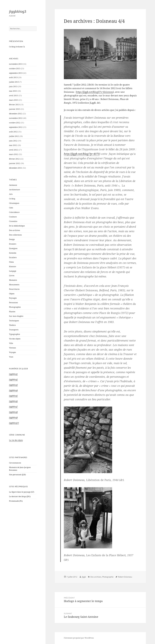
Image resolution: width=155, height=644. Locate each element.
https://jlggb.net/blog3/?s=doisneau (94, 92)
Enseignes (13, 248)
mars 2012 (14, 154)
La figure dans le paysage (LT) (22, 492)
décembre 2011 (16, 168)
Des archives (14, 230)
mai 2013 (13, 91)
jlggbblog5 (13, 396)
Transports (14, 330)
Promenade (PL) (16, 501)
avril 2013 (14, 96)
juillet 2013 (14, 82)
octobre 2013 (15, 69)
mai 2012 (13, 145)
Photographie (15, 307)
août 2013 (13, 77)
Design (12, 239)
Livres (12, 276)
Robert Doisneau (125, 577)
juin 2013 (13, 86)
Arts (11, 194)
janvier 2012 (15, 163)
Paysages (13, 298)
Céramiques (14, 203)
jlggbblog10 (14, 423)
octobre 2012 (15, 123)
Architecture (14, 190)
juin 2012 (13, 141)
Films (11, 262)
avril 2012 (14, 150)
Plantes (12, 312)
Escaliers (13, 257)
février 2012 (14, 159)
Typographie (14, 334)
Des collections (15, 235)
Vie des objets (15, 339)
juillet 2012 (14, 136)
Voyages (12, 352)
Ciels (11, 208)
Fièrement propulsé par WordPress (79, 638)
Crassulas (13, 221)
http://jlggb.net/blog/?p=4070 (82, 154)
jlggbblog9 (13, 417)
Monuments (14, 285)
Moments (13, 280)
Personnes (13, 303)
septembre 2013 (16, 73)
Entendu (13, 253)
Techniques (14, 321)
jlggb (84, 577)
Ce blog (12, 199)
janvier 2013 (15, 109)
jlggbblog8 (13, 412)
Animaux (13, 185)
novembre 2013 (16, 64)
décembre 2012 (16, 114)
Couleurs (13, 217)
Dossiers (13, 244)
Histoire (13, 267)
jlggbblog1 (13, 374)
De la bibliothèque (17, 226)
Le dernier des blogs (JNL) (20, 496)
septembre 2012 (16, 127)
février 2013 (14, 105)
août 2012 (13, 132)
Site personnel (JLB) (17, 475)
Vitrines (12, 348)
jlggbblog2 (13, 379)
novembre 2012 (16, 118)
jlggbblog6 (13, 401)
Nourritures (14, 289)
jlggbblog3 (18, 11)
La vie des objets (16, 440)
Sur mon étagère (16, 316)
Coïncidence (14, 212)
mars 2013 (14, 100)
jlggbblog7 (13, 407)
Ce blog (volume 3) (17, 47)
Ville (11, 343)
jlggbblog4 (13, 390)
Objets (12, 294)
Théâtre (12, 325)
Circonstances (15, 463)
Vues (11, 357)
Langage (13, 271)
